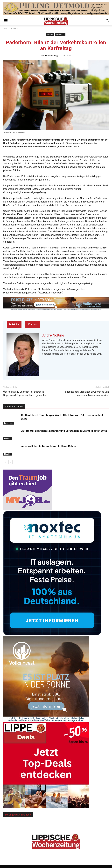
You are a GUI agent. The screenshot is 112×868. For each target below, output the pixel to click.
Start (5, 28)
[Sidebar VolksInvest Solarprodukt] (46, 721)
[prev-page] (5, 462)
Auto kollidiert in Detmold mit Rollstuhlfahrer (49, 446)
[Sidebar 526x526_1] (46, 807)
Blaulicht (15, 28)
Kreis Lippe (60, 35)
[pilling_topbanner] (56, 8)
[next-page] (10, 462)
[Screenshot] (52, 634)
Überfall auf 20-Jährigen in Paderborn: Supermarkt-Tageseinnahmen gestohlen (25, 393)
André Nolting (51, 56)
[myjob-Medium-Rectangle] (28, 509)
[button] (6, 21)
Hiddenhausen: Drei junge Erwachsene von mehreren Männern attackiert (86, 393)
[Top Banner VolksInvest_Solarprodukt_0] (56, 303)
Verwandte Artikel (14, 407)
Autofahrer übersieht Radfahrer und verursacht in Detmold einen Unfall (65, 431)
